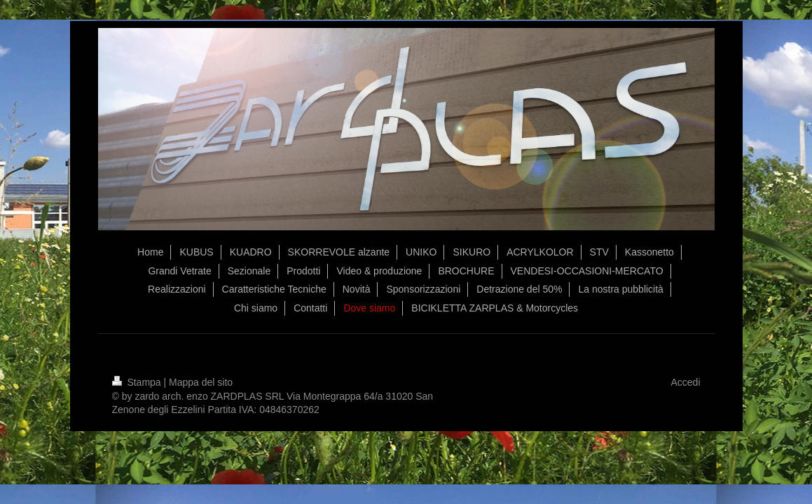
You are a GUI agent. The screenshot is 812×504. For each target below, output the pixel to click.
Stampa (138, 382)
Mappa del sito (201, 382)
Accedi (685, 382)
